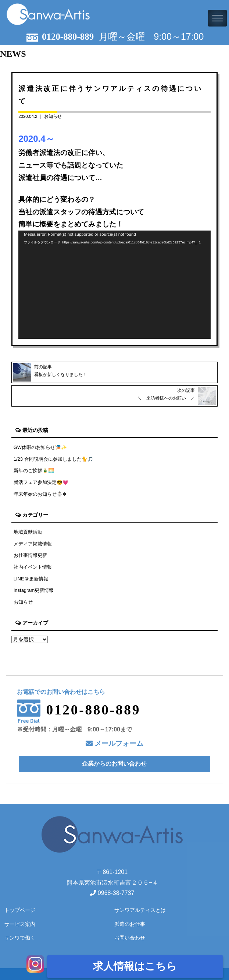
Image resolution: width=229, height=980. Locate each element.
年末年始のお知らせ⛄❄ (40, 494)
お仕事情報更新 (30, 555)
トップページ (20, 910)
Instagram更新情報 (34, 590)
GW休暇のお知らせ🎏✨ (40, 447)
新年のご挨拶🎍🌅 (34, 470)
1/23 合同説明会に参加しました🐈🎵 (53, 459)
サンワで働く (20, 938)
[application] (114, 285)
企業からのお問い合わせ (114, 764)
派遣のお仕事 (130, 924)
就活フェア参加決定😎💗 (41, 482)
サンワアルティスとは (140, 910)
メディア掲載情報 (33, 544)
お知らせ (53, 116)
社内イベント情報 (33, 567)
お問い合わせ (130, 938)
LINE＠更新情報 (31, 579)
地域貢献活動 (28, 532)
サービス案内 (20, 924)
